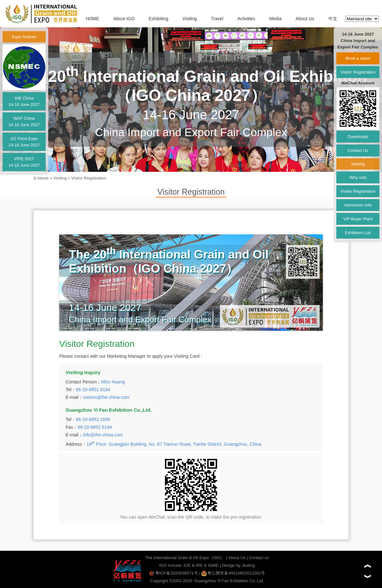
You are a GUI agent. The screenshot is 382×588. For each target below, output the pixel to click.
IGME (213, 565)
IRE (199, 565)
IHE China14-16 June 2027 (24, 101)
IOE (187, 565)
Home (43, 178)
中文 (333, 19)
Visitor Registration (89, 178)
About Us (305, 19)
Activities (246, 19)
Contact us (259, 558)
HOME (93, 19)
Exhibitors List (358, 233)
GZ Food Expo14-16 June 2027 (24, 142)
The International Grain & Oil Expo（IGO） (185, 558)
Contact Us (358, 150)
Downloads (358, 137)
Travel (217, 19)
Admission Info (358, 205)
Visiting (190, 19)
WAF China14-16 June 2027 (24, 122)
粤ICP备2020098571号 (174, 573)
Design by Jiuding (238, 565)
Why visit (358, 177)
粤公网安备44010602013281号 (233, 573)
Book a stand (358, 58)
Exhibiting (159, 19)
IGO (163, 565)
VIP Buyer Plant (358, 219)
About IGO (124, 19)
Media (275, 19)
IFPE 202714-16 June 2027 (24, 162)
